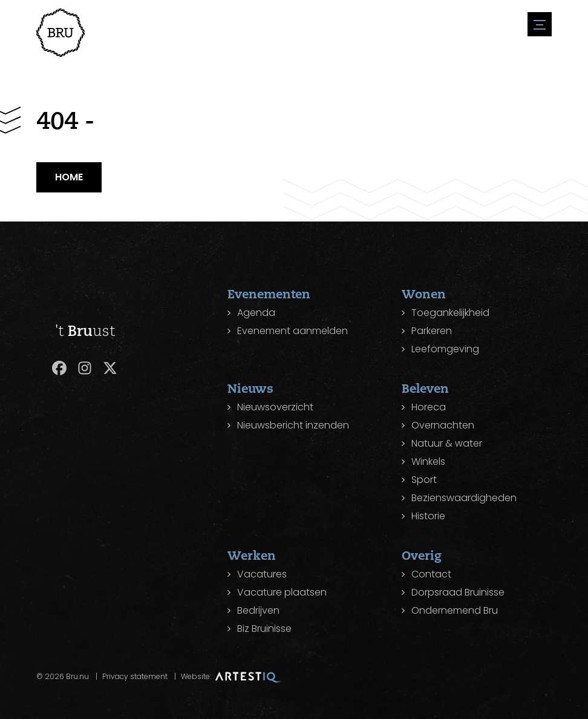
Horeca (429, 407)
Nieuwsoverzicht (275, 407)
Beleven (425, 388)
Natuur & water (447, 443)
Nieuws (250, 388)
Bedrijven (258, 610)
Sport (424, 480)
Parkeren (432, 331)
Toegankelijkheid (450, 313)
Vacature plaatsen (282, 592)
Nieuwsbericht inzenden (293, 425)
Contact (431, 574)
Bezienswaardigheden (464, 498)
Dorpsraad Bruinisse (458, 592)
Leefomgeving (445, 349)
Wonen (424, 294)
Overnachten (443, 425)
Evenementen (269, 294)
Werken (252, 555)
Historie (428, 516)
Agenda (256, 313)
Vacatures (262, 574)
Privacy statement (135, 676)
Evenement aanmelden (292, 331)
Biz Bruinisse (264, 629)
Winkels (428, 461)
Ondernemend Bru (455, 610)
